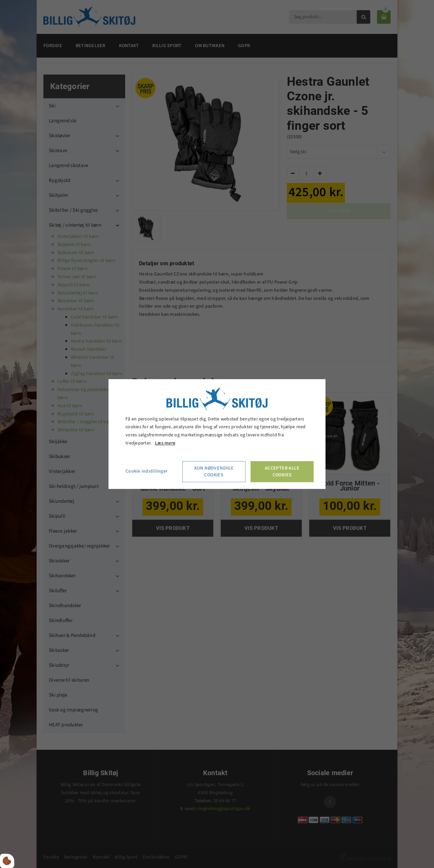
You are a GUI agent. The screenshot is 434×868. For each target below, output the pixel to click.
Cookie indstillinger (146, 471)
